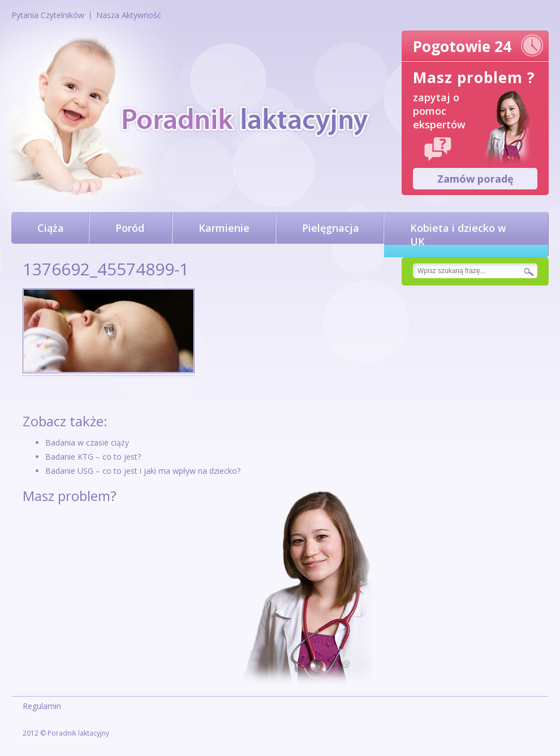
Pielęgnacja (331, 228)
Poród (130, 228)
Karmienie (224, 228)
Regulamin (42, 706)
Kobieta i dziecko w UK (458, 235)
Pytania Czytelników (48, 15)
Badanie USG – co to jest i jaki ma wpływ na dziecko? (143, 471)
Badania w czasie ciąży (87, 442)
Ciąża (51, 228)
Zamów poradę (475, 179)
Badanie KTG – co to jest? (93, 457)
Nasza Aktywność (129, 15)
